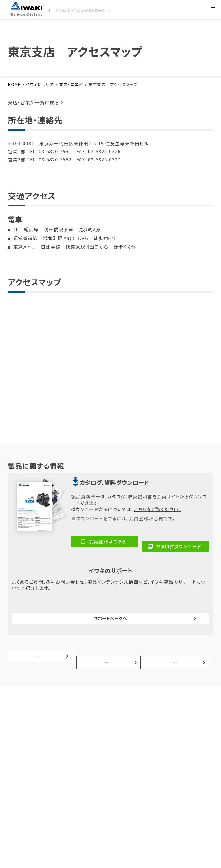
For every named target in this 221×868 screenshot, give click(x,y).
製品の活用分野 (39, 622)
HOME (14, 84)
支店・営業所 (71, 84)
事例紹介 (107, 622)
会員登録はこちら (107, 541)
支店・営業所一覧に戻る (33, 102)
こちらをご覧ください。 (157, 509)
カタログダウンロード (179, 541)
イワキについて (40, 84)
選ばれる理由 (176, 622)
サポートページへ (110, 598)
